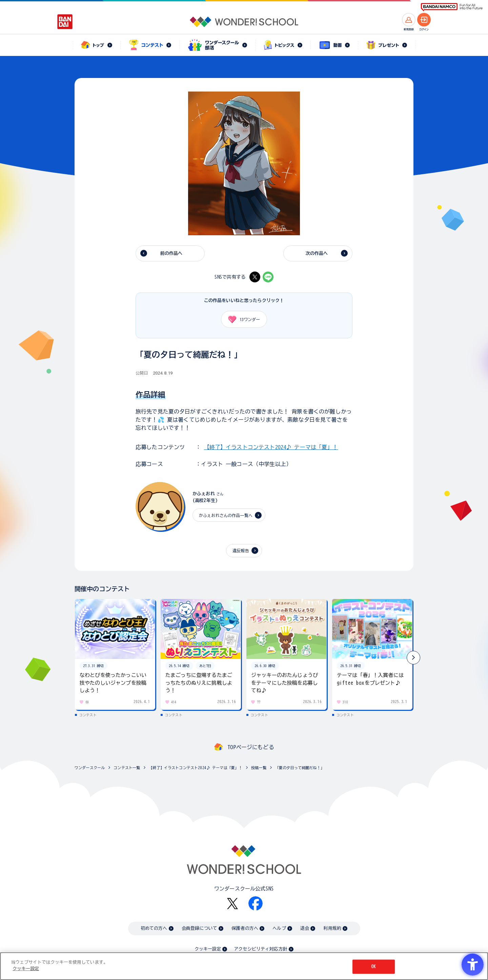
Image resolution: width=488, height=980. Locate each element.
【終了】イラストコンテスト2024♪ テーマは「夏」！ (271, 447)
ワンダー (242, 319)
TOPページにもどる (251, 747)
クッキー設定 (208, 949)
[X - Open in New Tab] (255, 277)
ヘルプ (279, 928)
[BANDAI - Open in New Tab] (65, 22)
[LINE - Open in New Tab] (268, 277)
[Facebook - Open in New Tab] (256, 903)
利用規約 (332, 928)
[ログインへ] (424, 20)
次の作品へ (317, 253)
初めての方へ (154, 928)
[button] (413, 658)
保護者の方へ (245, 928)
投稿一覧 (259, 768)
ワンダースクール (90, 768)
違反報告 (241, 551)
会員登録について (199, 928)
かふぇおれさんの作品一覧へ (226, 515)
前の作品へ (171, 253)
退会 (305, 928)
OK (373, 967)
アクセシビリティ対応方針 (261, 949)
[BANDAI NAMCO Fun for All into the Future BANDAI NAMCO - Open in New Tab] (452, 7)
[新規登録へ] (409, 20)
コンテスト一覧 (127, 768)
